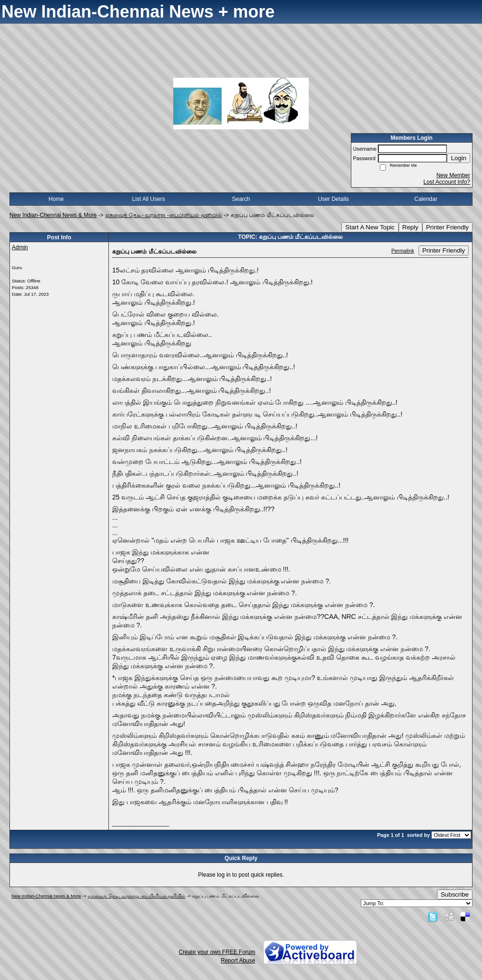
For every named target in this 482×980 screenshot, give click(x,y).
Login (459, 158)
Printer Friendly (447, 227)
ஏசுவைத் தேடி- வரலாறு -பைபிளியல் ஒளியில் (164, 215)
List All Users (148, 199)
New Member (453, 175)
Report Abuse (238, 961)
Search (241, 199)
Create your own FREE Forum (217, 952)
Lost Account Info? (447, 182)
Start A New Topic (370, 227)
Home (56, 199)
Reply (411, 227)
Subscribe (455, 894)
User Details (333, 199)
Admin (20, 247)
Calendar (426, 199)
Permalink (403, 251)
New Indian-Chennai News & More (53, 215)
